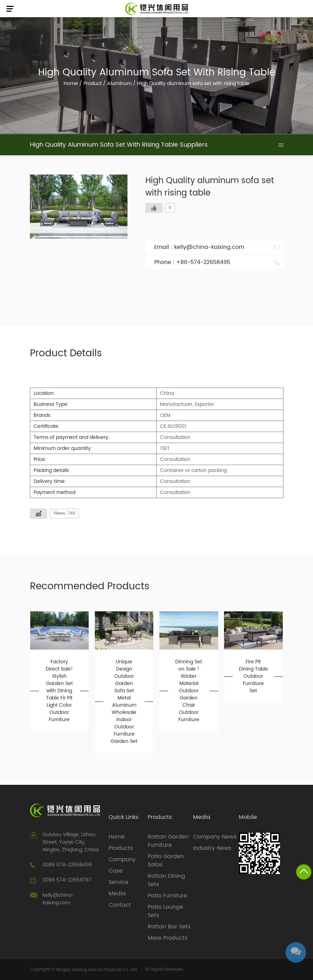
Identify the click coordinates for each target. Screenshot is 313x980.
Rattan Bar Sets (169, 927)
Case (116, 871)
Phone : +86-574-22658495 (217, 262)
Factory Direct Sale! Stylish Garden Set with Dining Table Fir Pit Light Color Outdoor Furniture (59, 691)
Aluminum (119, 83)
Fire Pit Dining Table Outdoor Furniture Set (253, 676)
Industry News (212, 848)
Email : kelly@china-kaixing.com (217, 247)
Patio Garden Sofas (166, 861)
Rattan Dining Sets (166, 880)
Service (119, 882)
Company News (215, 837)
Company (122, 860)
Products (121, 848)
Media (117, 894)
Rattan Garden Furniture (168, 841)
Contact (120, 905)
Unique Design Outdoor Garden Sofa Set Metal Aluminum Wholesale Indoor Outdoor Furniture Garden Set (124, 702)
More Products (167, 938)
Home (71, 83)
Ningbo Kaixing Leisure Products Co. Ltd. (97, 970)
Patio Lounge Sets (165, 911)
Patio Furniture (167, 896)
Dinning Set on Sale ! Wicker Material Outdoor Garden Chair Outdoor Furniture (189, 691)
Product (93, 83)
